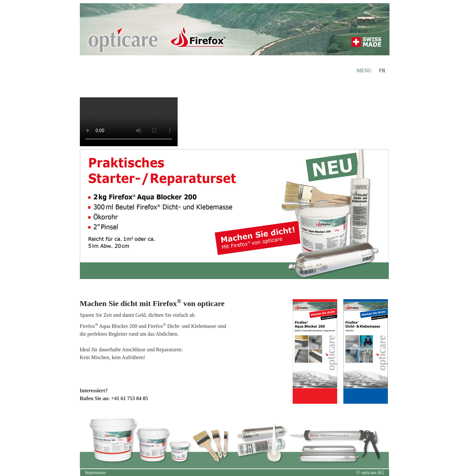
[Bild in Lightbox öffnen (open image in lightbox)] (340, 351)
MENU (364, 70)
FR (382, 70)
